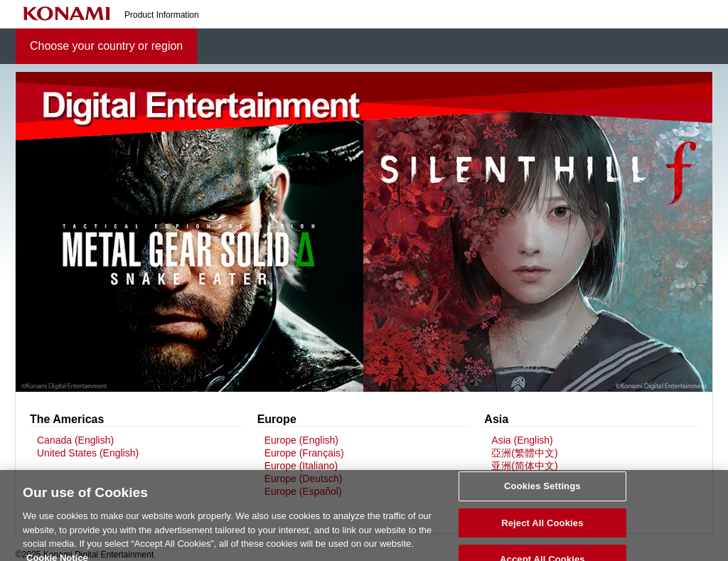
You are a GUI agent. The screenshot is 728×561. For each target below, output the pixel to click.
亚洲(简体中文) (524, 466)
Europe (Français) (304, 453)
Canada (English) (75, 440)
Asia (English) (522, 440)
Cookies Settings (542, 491)
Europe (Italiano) (301, 466)
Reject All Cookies (542, 528)
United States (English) (88, 453)
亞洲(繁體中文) (524, 453)
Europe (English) (301, 440)
